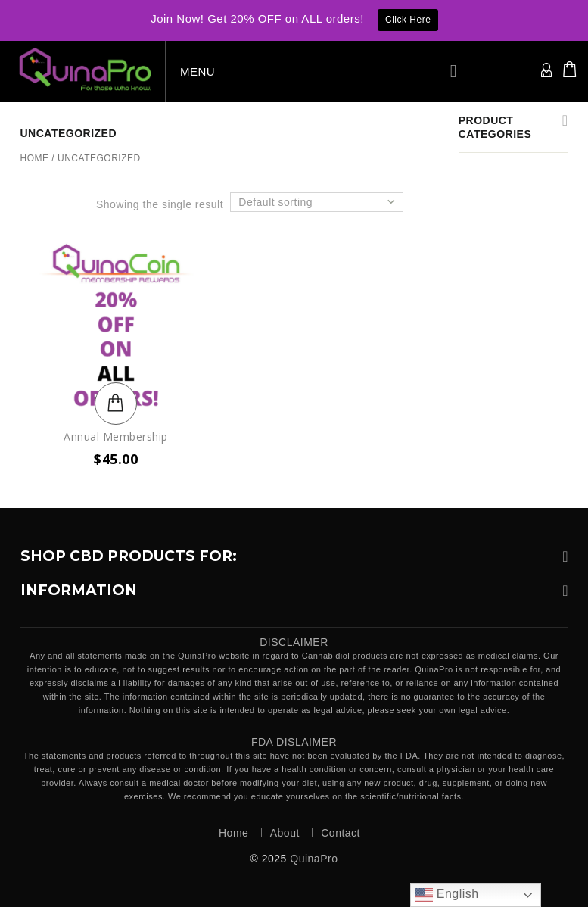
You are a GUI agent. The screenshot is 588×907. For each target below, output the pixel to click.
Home (35, 158)
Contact (341, 833)
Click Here (408, 20)
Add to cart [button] (116, 404)
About (285, 833)
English (447, 895)
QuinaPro (314, 859)
